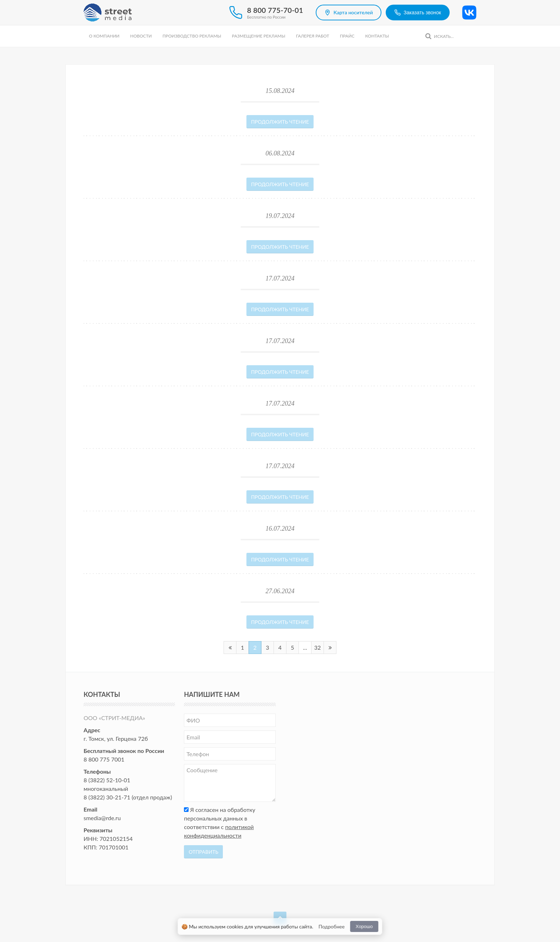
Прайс (347, 36)
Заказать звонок (418, 13)
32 (318, 647)
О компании (104, 36)
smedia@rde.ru (102, 818)
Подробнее (332, 926)
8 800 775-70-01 (275, 10)
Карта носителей (349, 13)
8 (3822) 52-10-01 (107, 780)
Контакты (377, 36)
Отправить (203, 852)
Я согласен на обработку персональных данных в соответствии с (220, 822)
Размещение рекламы (258, 36)
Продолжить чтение (280, 122)
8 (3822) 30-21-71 (107, 797)
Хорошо (364, 926)
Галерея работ (313, 36)
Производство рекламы (192, 36)
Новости (141, 36)
